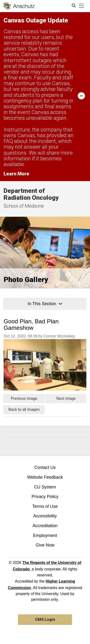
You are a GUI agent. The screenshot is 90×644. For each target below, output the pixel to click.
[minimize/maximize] (81, 96)
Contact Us (45, 467)
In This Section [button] (45, 304)
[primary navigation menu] (82, 6)
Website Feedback (45, 477)
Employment (45, 536)
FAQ (8, 141)
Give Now (45, 545)
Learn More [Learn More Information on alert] (16, 174)
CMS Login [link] (45, 620)
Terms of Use (45, 506)
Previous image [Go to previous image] (24, 398)
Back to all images (24, 409)
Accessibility (45, 516)
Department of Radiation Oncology (31, 194)
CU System (45, 487)
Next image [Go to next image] (66, 398)
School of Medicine (24, 206)
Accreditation (45, 526)
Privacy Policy (45, 497)
